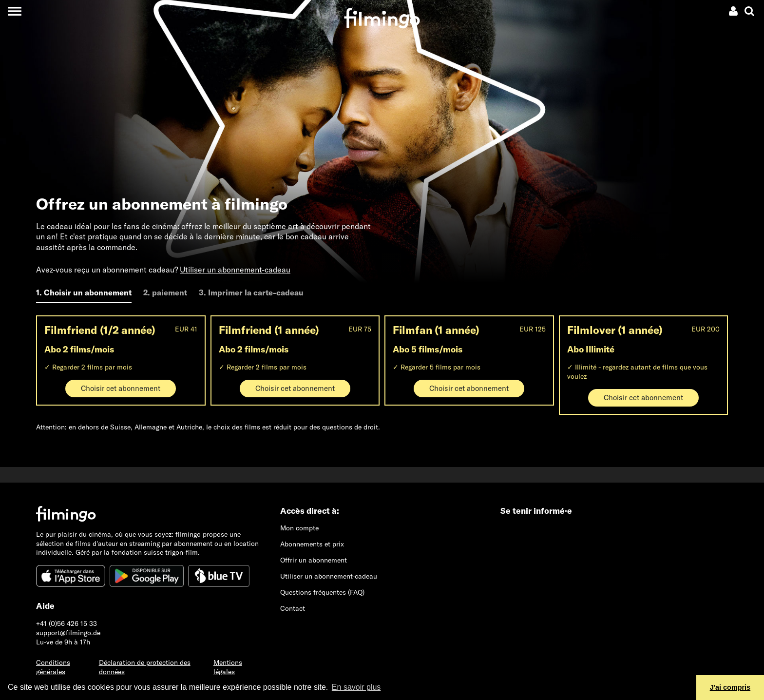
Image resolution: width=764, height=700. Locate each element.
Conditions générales (53, 667)
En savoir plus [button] (356, 687)
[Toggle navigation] (14, 11)
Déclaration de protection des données (145, 667)
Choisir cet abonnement (121, 388)
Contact (293, 608)
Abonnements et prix (312, 544)
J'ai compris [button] (730, 687)
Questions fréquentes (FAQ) (322, 592)
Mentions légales (228, 667)
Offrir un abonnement (314, 560)
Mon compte (299, 528)
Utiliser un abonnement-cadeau (235, 270)
